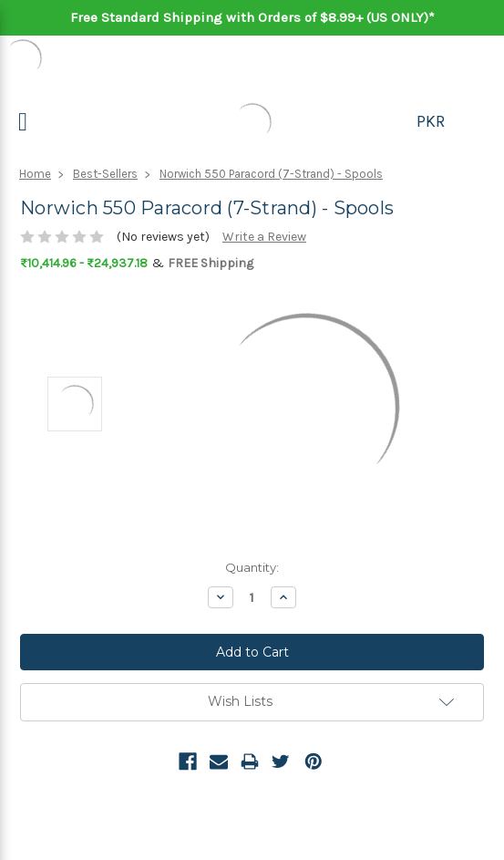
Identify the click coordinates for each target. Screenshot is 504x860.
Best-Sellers (105, 174)
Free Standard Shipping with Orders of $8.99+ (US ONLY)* (252, 17)
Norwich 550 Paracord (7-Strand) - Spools (271, 174)
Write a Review (264, 237)
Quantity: (252, 567)
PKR (431, 121)
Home (35, 174)
